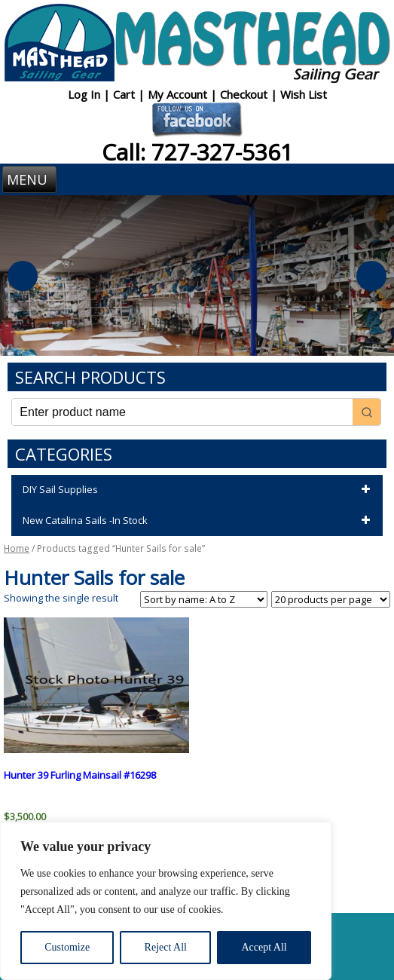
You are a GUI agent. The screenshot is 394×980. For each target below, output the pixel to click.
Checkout (245, 94)
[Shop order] (204, 599)
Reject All (166, 947)
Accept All (264, 947)
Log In (86, 94)
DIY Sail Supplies (199, 490)
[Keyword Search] (182, 412)
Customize (67, 947)
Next (371, 276)
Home (17, 548)
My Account (179, 94)
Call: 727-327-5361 (197, 152)
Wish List (304, 94)
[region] (166, 901)
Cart (125, 94)
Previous (23, 276)
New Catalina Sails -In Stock (199, 521)
